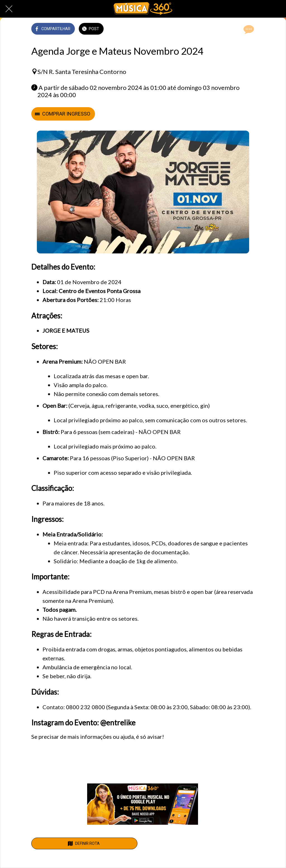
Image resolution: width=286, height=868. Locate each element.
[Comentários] (248, 29)
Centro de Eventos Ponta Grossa (100, 291)
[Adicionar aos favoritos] (235, 29)
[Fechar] (9, 9)
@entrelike (118, 723)
